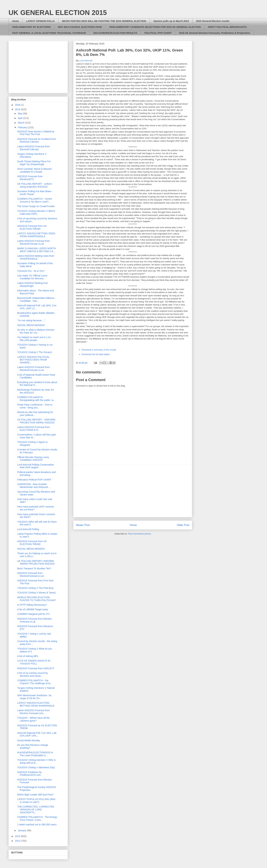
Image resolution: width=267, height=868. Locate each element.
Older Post (183, 525)
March (21, 123)
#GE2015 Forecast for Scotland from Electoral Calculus (37, 140)
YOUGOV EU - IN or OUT (31, 271)
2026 (18, 105)
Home (16, 21)
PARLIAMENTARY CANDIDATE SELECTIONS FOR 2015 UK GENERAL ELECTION (155, 27)
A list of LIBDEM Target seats (33, 609)
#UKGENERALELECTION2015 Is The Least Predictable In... (35, 754)
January (22, 830)
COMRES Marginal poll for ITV (33, 614)
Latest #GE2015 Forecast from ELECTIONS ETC (33, 429)
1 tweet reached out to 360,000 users (37, 825)
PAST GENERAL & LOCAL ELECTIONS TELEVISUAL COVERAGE (49, 33)
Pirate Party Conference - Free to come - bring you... (35, 406)
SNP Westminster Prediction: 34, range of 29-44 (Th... (34, 697)
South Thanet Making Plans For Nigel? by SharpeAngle (34, 163)
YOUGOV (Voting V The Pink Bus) (35, 588)
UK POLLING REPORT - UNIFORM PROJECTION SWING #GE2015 (36, 421)
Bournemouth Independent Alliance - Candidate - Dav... (37, 299)
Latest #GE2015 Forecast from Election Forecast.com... (33, 712)
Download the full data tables (96, 354)
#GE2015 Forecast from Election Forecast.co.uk (34, 620)
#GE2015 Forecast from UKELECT (36, 668)
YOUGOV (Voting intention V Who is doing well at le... (36, 761)
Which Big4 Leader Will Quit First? (35, 795)
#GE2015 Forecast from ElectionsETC (30, 178)
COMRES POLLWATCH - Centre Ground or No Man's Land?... (35, 200)
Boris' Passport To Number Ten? (34, 568)
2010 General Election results (213, 21)
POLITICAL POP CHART (158, 33)
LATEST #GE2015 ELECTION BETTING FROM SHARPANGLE (36, 704)
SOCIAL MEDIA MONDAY (31, 325)
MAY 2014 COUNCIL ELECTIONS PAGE (80, 27)
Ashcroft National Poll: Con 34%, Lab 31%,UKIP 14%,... (37, 734)
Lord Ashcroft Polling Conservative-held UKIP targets (36, 466)
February (23, 127)
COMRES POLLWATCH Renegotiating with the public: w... (36, 399)
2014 (18, 836)
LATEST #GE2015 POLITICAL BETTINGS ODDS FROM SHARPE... (33, 360)
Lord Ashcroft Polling (28, 529)
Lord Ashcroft (86, 61)
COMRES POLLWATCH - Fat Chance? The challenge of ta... (35, 682)
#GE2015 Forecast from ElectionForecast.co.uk (31, 575)
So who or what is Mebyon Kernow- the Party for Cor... (36, 331)
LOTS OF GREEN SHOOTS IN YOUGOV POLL (34, 662)
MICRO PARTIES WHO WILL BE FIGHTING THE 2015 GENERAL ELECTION (104, 21)
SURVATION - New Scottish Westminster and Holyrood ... (34, 486)
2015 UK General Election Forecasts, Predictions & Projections (215, 33)
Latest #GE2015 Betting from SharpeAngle (33, 284)
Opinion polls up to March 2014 (171, 21)
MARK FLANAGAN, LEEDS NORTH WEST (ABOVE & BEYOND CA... (37, 250)
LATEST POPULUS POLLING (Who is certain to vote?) (36, 801)
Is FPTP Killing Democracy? (32, 605)
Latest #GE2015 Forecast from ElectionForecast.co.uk (33, 242)
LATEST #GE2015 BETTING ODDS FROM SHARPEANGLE (36, 235)
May (20, 113)
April (20, 118)
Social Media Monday (29, 740)
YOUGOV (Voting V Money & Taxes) (36, 593)
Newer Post (83, 525)
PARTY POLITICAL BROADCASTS (227, 27)
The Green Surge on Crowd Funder (36, 206)
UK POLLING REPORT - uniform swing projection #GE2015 (35, 185)
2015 (18, 109)
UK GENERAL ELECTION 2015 (58, 13)
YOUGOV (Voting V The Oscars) (34, 352)
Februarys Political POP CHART (34, 480)
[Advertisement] (133, 491)
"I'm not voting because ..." (31, 320)
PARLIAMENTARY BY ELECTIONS (32, 27)
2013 (18, 841)
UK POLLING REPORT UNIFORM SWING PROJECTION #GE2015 (36, 562)
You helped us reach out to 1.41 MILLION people (34, 339)
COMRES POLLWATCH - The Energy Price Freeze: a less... (37, 818)
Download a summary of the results (99, 350)
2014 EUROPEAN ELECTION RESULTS (115, 33)
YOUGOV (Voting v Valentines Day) (36, 767)
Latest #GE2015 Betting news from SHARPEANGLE (36, 257)
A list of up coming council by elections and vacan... (33, 674)
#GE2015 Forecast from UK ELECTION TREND (32, 227)
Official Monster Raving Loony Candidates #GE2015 (33, 459)
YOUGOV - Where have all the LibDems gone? (33, 719)
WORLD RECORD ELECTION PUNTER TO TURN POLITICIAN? (37, 599)
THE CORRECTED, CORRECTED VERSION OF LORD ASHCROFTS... (36, 810)
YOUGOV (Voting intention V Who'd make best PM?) (36, 212)
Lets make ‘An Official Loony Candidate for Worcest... (32, 277)
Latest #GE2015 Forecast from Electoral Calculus (33, 148)
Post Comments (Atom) (139, 534)
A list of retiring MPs (28, 656)
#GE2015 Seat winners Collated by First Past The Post (36, 133)
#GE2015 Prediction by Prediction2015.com (29, 774)
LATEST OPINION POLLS (40, 21)
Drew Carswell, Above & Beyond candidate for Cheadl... (34, 170)
